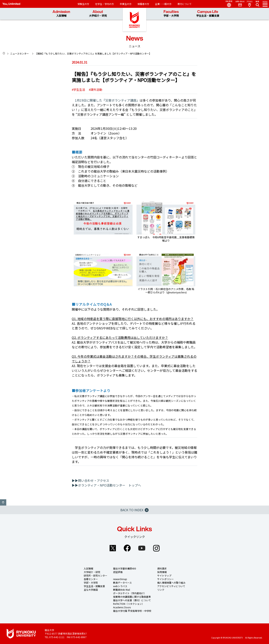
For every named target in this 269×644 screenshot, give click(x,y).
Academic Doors (122, 607)
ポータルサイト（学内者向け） (130, 593)
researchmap (120, 579)
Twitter (113, 548)
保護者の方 (143, 4)
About (98, 14)
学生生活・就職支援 (94, 586)
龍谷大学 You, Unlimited (134, 20)
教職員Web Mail (122, 590)
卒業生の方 (126, 4)
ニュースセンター (20, 53)
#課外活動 (95, 90)
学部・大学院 (91, 583)
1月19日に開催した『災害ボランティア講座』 (107, 100)
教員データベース (122, 583)
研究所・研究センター (95, 575)
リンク (161, 590)
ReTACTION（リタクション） (129, 604)
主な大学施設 (91, 590)
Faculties (171, 14)
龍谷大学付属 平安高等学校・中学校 (132, 611)
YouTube (142, 548)
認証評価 (118, 572)
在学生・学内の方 (105, 4)
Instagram (156, 548)
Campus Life (208, 14)
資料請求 (162, 568)
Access (249, 4)
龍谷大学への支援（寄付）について (132, 600)
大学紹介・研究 (92, 572)
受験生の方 (83, 4)
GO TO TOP (3, 502)
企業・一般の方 (163, 4)
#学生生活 (78, 90)
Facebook (127, 548)
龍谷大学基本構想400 (125, 568)
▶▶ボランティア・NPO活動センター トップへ (106, 485)
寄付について (184, 4)
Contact (238, 4)
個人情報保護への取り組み (171, 583)
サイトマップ (164, 575)
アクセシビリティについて (171, 586)
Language (227, 4)
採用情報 (162, 572)
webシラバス (120, 586)
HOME (4, 53)
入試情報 (88, 568)
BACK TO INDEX (134, 510)
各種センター (91, 579)
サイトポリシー (165, 579)
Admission (61, 14)
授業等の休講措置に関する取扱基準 (132, 597)
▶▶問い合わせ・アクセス (90, 480)
